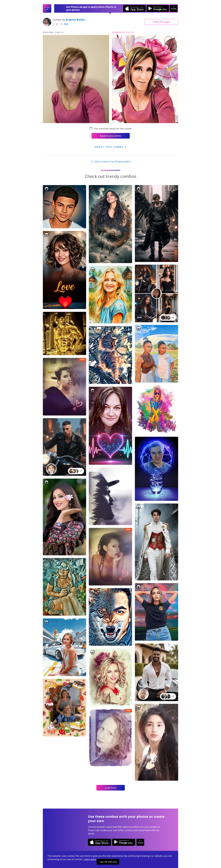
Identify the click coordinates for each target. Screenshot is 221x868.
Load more (111, 788)
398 (64, 24)
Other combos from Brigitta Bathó (110, 162)
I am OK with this (108, 862)
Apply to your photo (111, 136)
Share (161, 22)
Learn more (90, 859)
